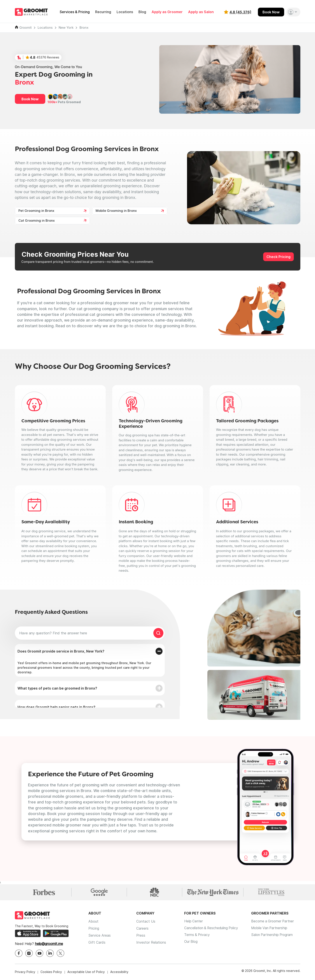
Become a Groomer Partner (276, 922)
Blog (142, 12)
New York (66, 27)
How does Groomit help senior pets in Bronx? (56, 707)
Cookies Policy (51, 972)
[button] (293, 12)
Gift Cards (97, 943)
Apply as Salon (201, 12)
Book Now (271, 12)
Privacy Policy (25, 972)
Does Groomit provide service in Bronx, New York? (61, 651)
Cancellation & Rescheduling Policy (212, 929)
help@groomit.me (49, 944)
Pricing (94, 929)
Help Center (194, 922)
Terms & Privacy (197, 936)
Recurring (103, 12)
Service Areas (100, 936)
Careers (142, 929)
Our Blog (191, 943)
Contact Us (146, 922)
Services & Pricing (75, 12)
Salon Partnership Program (276, 936)
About (93, 922)
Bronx (84, 27)
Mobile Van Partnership (273, 929)
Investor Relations (151, 943)
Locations (125, 12)
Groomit (26, 27)
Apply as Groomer (167, 12)
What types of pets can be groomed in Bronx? (57, 688)
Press (141, 936)
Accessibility (119, 972)
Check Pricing (278, 257)
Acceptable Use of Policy (86, 972)
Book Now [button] (30, 99)
